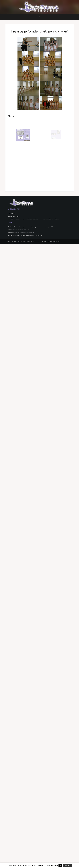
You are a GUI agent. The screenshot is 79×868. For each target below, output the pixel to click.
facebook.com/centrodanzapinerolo (24, 232)
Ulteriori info (68, 865)
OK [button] (60, 865)
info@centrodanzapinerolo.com (20, 230)
